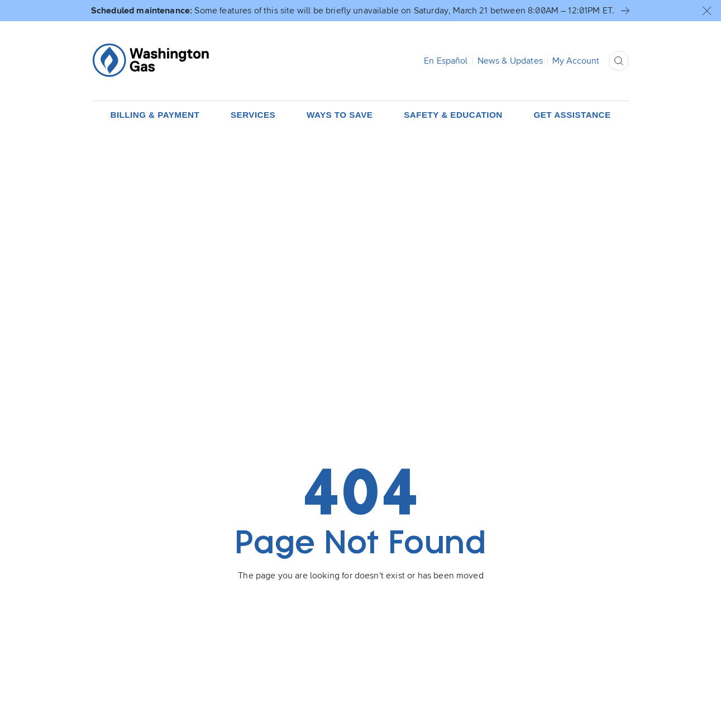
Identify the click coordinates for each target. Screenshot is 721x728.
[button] (707, 11)
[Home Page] (151, 61)
